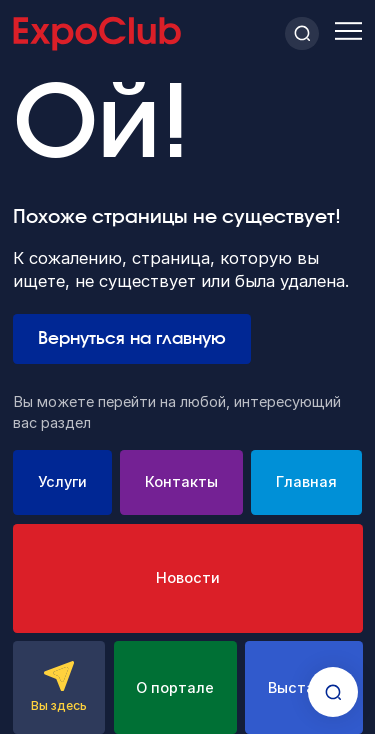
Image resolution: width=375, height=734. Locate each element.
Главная (306, 482)
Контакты (181, 482)
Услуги (62, 482)
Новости (188, 578)
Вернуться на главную (132, 339)
